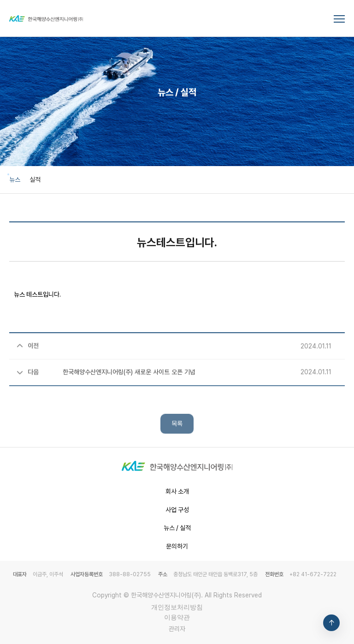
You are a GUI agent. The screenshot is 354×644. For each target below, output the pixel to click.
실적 (35, 179)
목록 (177, 439)
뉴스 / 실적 (177, 528)
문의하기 (177, 546)
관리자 (177, 629)
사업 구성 (177, 510)
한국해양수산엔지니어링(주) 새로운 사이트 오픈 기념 (106, 387)
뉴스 (15, 179)
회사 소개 (177, 491)
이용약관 (177, 617)
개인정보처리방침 (177, 607)
